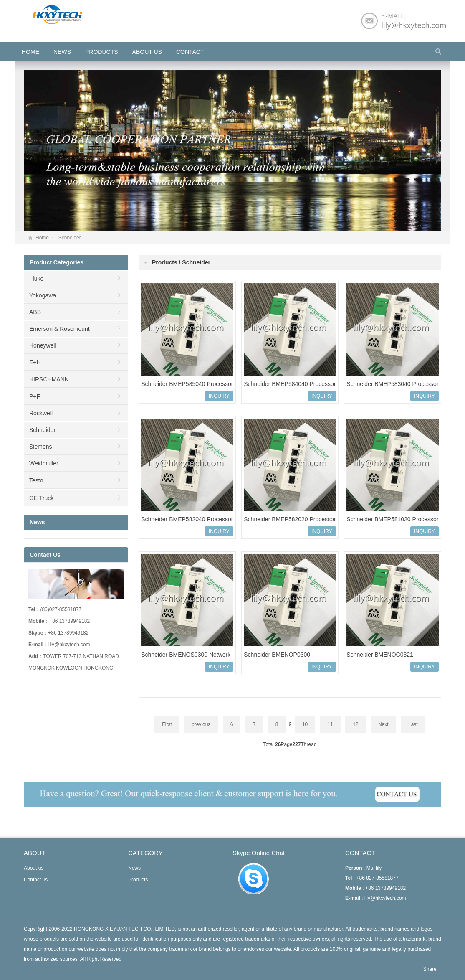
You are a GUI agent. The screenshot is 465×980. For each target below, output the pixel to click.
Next (383, 724)
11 (330, 724)
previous (201, 724)
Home (42, 238)
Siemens (40, 447)
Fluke (36, 279)
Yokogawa (43, 295)
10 (305, 724)
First (167, 724)
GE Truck (41, 498)
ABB (35, 312)
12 (355, 724)
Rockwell (41, 413)
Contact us (36, 880)
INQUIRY (219, 396)
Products (102, 52)
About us (147, 52)
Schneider (70, 238)
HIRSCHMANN (49, 379)
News (62, 52)
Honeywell (43, 345)
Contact (190, 52)
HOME (30, 52)
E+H (35, 362)
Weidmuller (44, 463)
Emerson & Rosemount (59, 329)
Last (413, 724)
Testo (36, 480)
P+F (35, 396)
